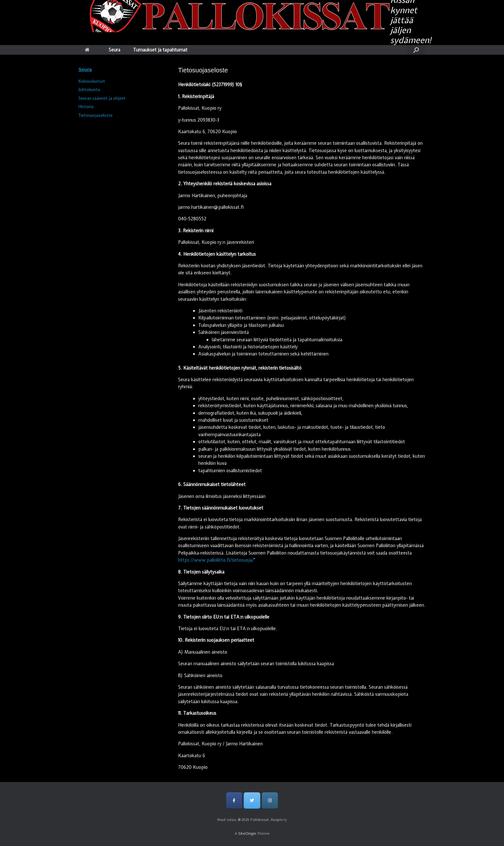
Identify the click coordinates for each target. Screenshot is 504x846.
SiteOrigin (247, 833)
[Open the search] (416, 50)
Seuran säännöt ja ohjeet (102, 98)
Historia (86, 107)
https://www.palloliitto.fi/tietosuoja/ (216, 560)
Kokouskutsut (92, 81)
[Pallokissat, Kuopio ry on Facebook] (234, 800)
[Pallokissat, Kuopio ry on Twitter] (252, 800)
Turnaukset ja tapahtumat (160, 50)
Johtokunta (89, 90)
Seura (114, 50)
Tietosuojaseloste (95, 115)
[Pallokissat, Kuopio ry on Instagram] (270, 800)
